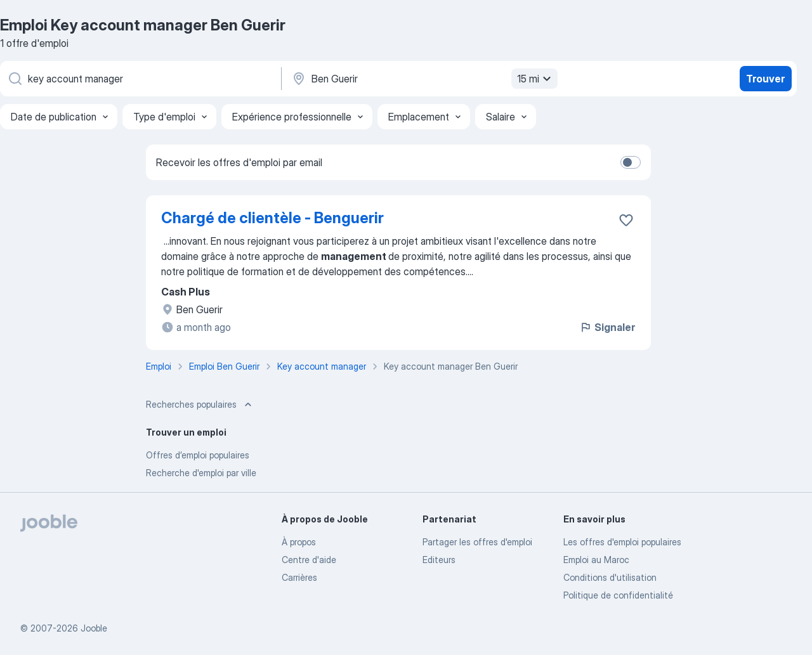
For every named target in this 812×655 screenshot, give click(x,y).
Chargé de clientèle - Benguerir (272, 218)
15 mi (536, 79)
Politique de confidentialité (618, 595)
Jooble (94, 628)
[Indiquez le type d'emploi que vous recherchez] (140, 79)
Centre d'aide (309, 560)
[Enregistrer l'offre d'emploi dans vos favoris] (626, 220)
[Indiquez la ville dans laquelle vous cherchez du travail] (423, 79)
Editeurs (439, 560)
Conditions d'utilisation (610, 577)
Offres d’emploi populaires (198, 455)
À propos (299, 542)
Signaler (607, 327)
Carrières (299, 577)
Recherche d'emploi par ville (201, 473)
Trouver (765, 79)
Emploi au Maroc (596, 560)
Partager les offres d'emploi (477, 542)
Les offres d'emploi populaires (622, 542)
